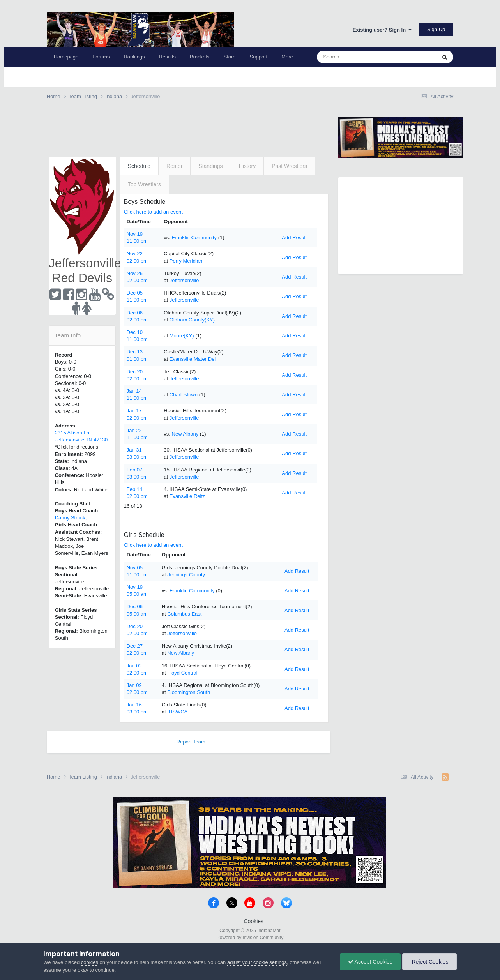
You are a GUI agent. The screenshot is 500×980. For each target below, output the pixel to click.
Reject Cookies (429, 962)
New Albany (185, 434)
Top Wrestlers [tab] (144, 184)
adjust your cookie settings (257, 962)
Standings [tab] (210, 166)
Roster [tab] (174, 166)
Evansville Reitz (187, 496)
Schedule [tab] (139, 166)
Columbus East (184, 614)
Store (230, 57)
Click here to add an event (153, 212)
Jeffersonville (184, 280)
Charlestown (184, 395)
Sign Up (436, 29)
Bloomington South (189, 692)
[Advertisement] (189, 129)
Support (259, 57)
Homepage (66, 57)
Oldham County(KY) (192, 320)
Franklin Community (194, 237)
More (287, 57)
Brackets (200, 57)
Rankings (134, 57)
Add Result (294, 237)
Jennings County (186, 575)
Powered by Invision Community (250, 938)
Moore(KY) (182, 336)
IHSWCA (177, 712)
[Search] (358, 57)
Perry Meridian (186, 261)
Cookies (254, 921)
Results (167, 57)
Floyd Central (182, 673)
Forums (101, 57)
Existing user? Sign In (382, 30)
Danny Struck (70, 518)
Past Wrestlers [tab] (289, 166)
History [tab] (247, 166)
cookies (90, 962)
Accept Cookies (370, 962)
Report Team (191, 742)
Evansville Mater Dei (193, 359)
